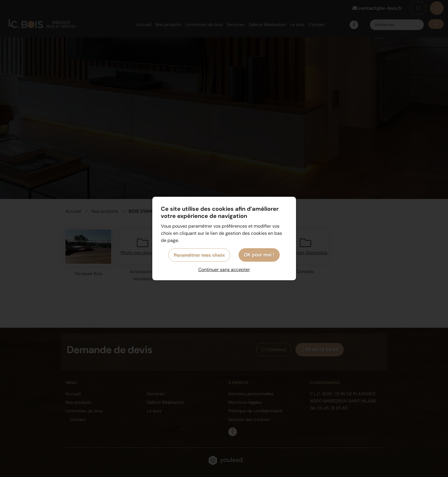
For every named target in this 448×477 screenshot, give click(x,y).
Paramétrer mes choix (199, 255)
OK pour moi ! (259, 255)
